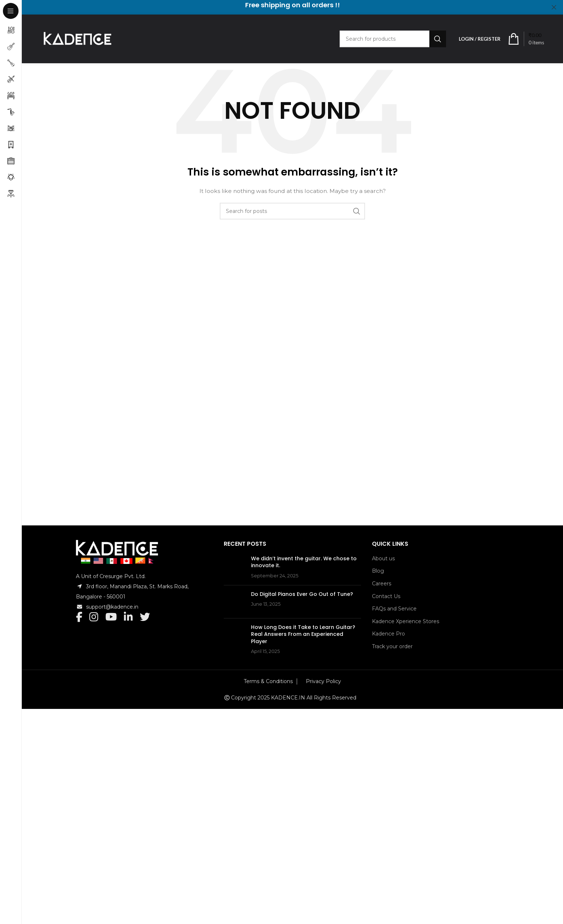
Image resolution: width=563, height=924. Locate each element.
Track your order (392, 646)
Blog (378, 571)
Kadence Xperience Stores (406, 621)
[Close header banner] (554, 7)
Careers (382, 584)
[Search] (393, 39)
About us (383, 558)
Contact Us (386, 596)
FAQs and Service (394, 609)
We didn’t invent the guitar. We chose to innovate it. (324, 566)
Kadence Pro (388, 634)
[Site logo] (77, 39)
